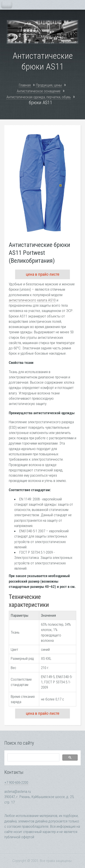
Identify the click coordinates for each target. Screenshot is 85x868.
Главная (25, 85)
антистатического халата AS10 (32, 300)
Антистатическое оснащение (39, 91)
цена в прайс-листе (43, 274)
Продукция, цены (49, 85)
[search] (33, 757)
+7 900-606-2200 (16, 782)
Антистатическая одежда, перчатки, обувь (39, 97)
